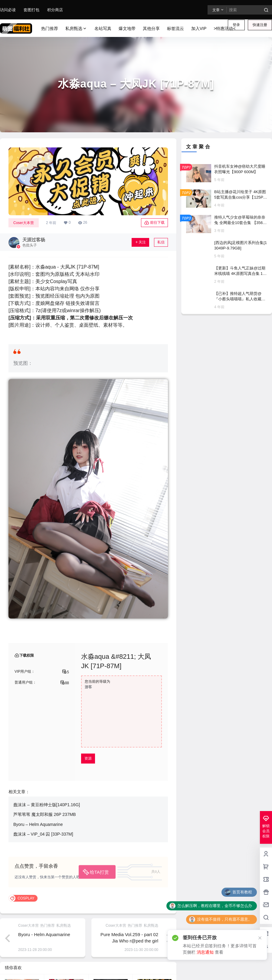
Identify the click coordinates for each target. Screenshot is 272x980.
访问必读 (8, 10)
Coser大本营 (24, 223)
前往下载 (154, 223)
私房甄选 (76, 29)
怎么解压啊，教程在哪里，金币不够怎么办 (215, 906)
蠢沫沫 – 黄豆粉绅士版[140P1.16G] (47, 805)
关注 (140, 242)
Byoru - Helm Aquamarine (44, 934)
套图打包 (31, 10)
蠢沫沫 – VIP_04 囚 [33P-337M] (43, 834)
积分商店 (55, 10)
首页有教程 (242, 892)
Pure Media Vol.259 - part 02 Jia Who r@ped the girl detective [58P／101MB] (129, 941)
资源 (88, 758)
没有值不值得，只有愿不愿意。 (224, 919)
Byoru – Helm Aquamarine (38, 824)
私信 (161, 242)
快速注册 (260, 25)
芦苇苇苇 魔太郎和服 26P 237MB (45, 814)
